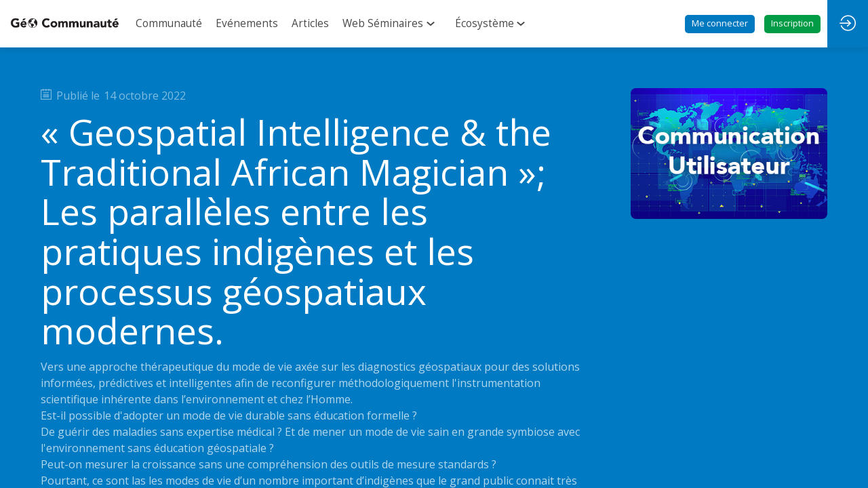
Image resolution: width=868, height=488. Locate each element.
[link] (169, 24)
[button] (720, 24)
